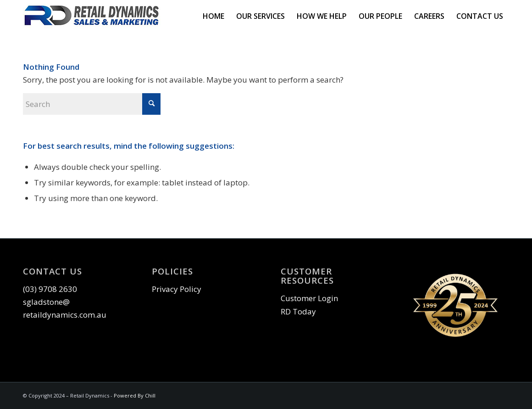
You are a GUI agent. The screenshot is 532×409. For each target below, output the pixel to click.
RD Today (298, 311)
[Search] (92, 104)
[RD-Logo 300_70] (92, 16)
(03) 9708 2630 (50, 289)
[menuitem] (213, 16)
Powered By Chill (135, 395)
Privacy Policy (177, 289)
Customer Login (309, 298)
